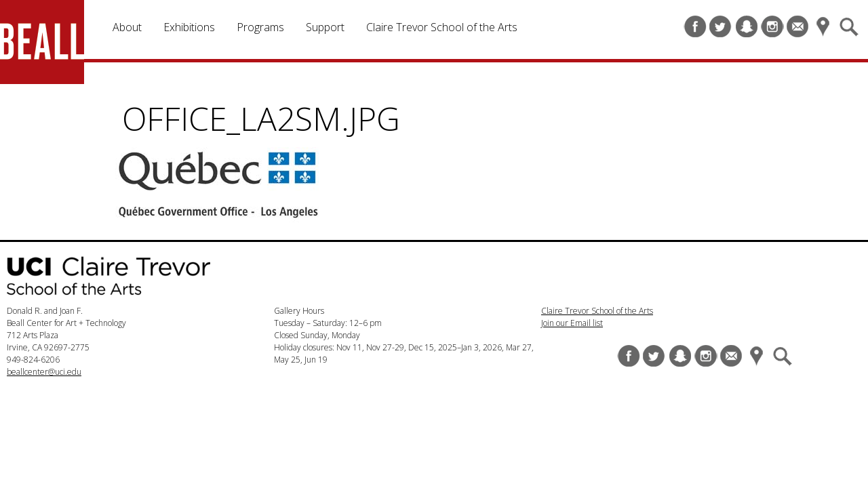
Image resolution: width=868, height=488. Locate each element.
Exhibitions (189, 27)
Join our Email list (572, 323)
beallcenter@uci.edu (44, 372)
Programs (260, 27)
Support (325, 27)
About (127, 27)
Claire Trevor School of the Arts (442, 27)
